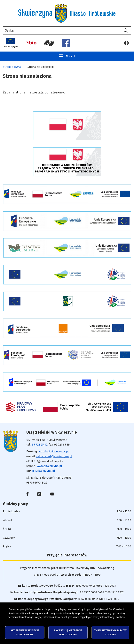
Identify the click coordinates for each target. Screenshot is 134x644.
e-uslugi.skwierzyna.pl (54, 451)
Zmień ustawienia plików (110, 632)
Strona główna (12, 67)
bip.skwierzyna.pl (44, 471)
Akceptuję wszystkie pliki (25, 632)
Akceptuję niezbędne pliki (68, 632)
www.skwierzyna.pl (49, 466)
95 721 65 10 (40, 445)
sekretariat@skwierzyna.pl (54, 456)
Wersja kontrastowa (126, 43)
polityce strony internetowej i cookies (104, 617)
